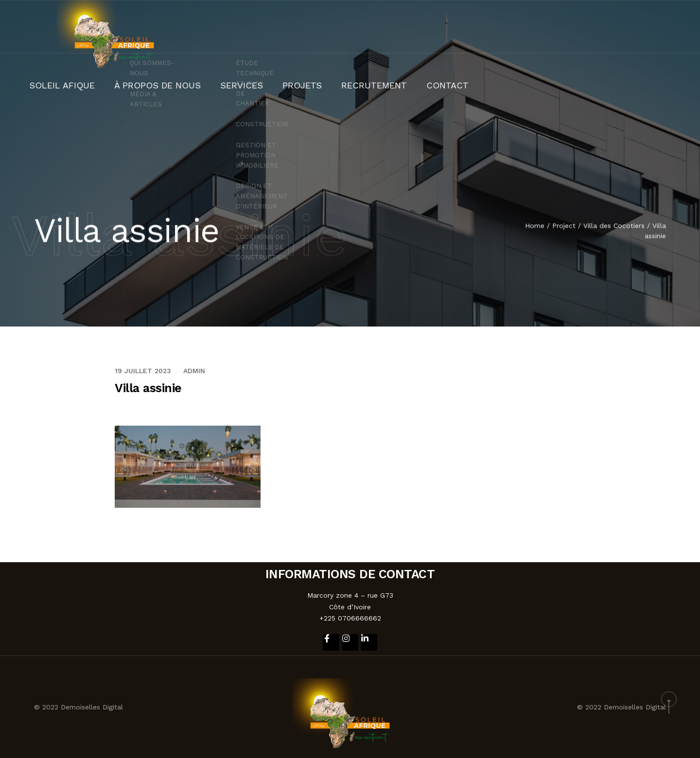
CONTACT (655, 27)
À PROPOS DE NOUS (413, 27)
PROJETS (533, 27)
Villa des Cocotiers (614, 226)
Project (564, 226)
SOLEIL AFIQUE (335, 27)
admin (194, 371)
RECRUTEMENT (594, 27)
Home (535, 226)
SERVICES (482, 27)
